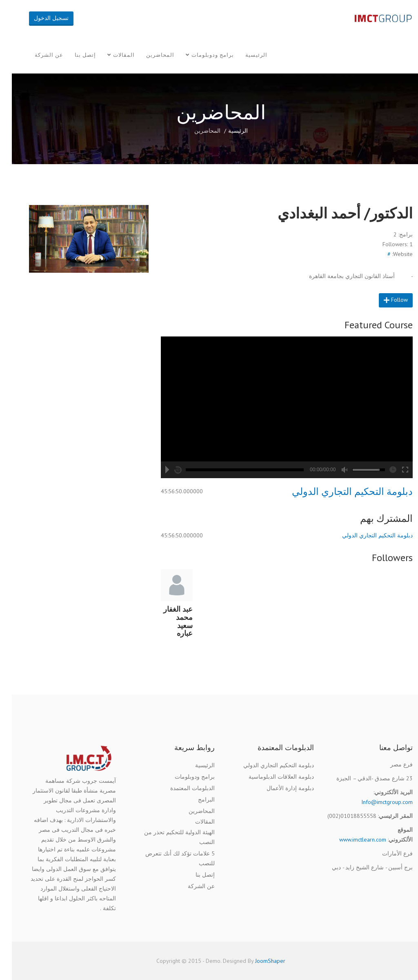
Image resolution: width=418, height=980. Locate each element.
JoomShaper (258, 961)
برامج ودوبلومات (201, 55)
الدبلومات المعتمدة (181, 788)
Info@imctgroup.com (375, 802)
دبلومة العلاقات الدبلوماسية (269, 777)
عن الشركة (37, 55)
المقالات (112, 55)
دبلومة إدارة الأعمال (278, 788)
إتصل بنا (73, 55)
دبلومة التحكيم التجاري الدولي (340, 491)
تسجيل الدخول (39, 18)
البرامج (195, 800)
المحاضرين (148, 55)
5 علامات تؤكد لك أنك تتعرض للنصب (168, 858)
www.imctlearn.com (351, 840)
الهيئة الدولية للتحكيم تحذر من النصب (168, 837)
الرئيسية (245, 55)
